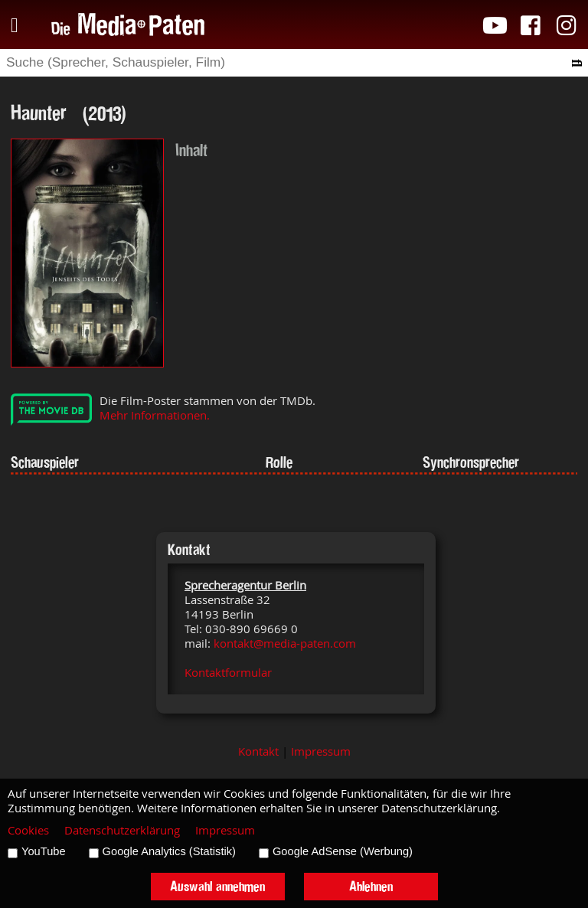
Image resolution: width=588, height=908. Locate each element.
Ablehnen (371, 886)
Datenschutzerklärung (122, 830)
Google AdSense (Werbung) (343, 851)
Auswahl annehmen (217, 886)
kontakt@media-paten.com (285, 643)
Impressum (321, 751)
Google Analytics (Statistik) (169, 851)
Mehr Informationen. (155, 415)
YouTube (44, 851)
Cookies (28, 830)
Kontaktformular (228, 673)
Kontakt (258, 751)
